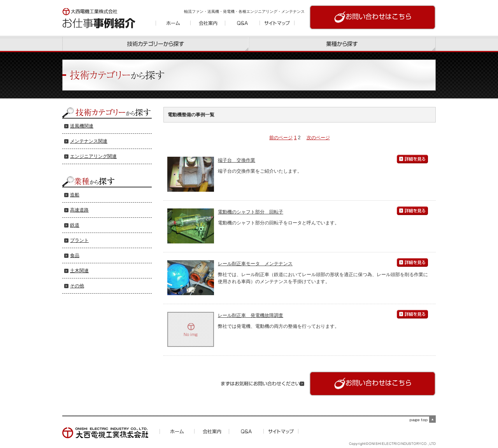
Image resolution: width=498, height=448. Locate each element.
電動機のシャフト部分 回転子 (251, 212)
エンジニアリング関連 (93, 156)
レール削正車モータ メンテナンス (255, 264)
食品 (75, 255)
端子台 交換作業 (237, 160)
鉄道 (75, 225)
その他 (77, 286)
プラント (79, 240)
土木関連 (79, 271)
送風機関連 (82, 126)
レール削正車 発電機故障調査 (251, 315)
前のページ (281, 138)
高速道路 (79, 210)
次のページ (318, 138)
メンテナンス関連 (89, 141)
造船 (75, 195)
